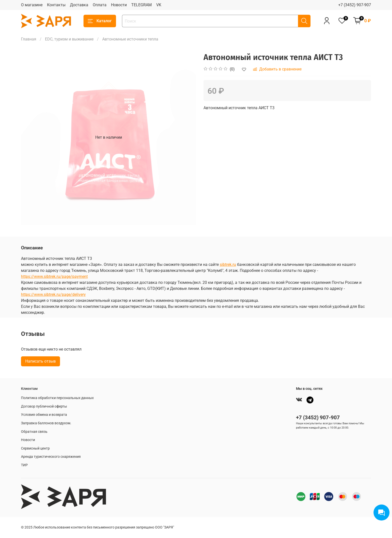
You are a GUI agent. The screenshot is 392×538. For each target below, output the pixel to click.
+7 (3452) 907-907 (355, 5)
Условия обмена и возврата (44, 415)
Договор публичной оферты (44, 406)
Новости (119, 5)
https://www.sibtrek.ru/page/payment (54, 276)
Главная (29, 39)
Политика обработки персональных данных (57, 398)
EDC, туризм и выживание (69, 39)
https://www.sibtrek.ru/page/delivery (53, 294)
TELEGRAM (141, 5)
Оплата (100, 5)
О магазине (32, 5)
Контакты (56, 5)
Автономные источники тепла (130, 39)
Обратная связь (34, 432)
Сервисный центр (35, 448)
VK (159, 5)
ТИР (24, 465)
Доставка (79, 5)
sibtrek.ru (228, 265)
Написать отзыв (40, 361)
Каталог (100, 21)
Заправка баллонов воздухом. (46, 423)
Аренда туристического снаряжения (51, 457)
